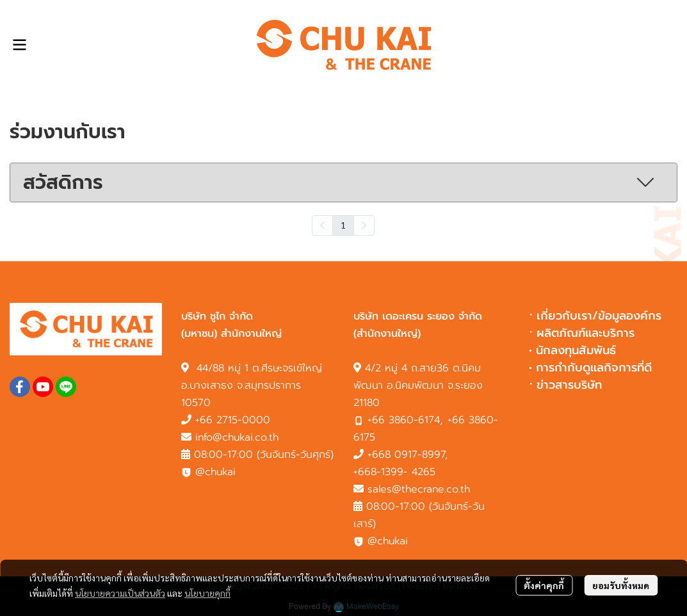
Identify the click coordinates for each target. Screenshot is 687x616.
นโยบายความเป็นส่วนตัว (120, 593)
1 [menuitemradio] (343, 225)
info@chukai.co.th (237, 437)
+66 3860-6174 (404, 420)
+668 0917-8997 (406, 455)
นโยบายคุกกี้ (207, 593)
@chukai (208, 472)
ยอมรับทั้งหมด (621, 585)
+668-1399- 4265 (394, 472)
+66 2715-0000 (233, 420)
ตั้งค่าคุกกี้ (544, 585)
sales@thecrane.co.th (419, 489)
